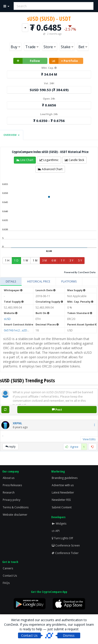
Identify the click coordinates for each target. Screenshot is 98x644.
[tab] (11, 282)
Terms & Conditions (16, 507)
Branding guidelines (65, 478)
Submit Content (62, 507)
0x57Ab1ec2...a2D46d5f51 (21, 330)
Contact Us (10, 576)
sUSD (7, 319)
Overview (12, 135)
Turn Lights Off (62, 538)
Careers (8, 568)
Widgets (59, 524)
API (56, 531)
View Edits (89, 439)
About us (9, 478)
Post (57, 410)
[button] (25, 160)
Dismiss (69, 635)
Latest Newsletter (63, 492)
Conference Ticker (65, 553)
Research (9, 492)
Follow (27, 61)
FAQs (6, 583)
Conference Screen (66, 545)
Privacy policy (12, 500)
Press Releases (12, 485)
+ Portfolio (64, 61)
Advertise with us (63, 485)
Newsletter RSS (61, 500)
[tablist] (49, 282)
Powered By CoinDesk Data (80, 272)
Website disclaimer (15, 515)
